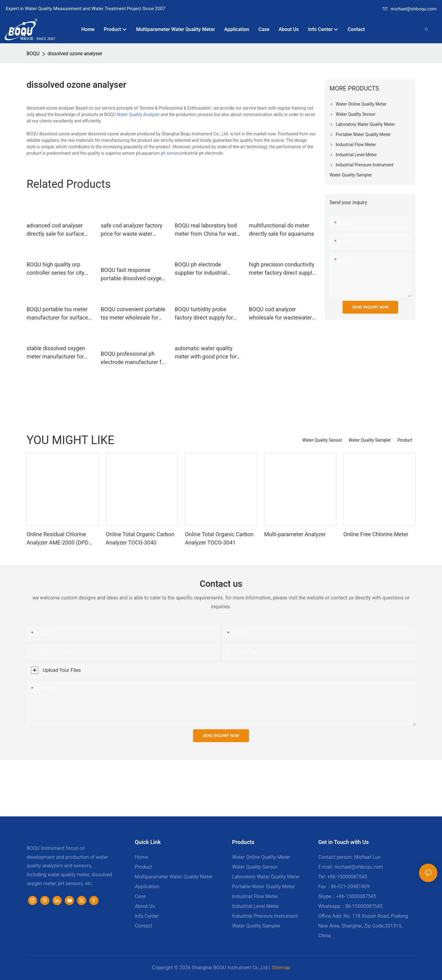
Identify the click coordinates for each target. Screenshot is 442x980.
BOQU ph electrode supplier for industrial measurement (201, 269)
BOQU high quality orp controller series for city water (55, 269)
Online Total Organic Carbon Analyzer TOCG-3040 (140, 538)
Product (405, 440)
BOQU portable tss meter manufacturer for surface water (57, 314)
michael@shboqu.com (410, 9)
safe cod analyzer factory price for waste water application (132, 230)
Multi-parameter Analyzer (295, 534)
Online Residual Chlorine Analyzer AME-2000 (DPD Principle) (57, 539)
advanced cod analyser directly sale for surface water (55, 230)
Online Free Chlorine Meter (376, 534)
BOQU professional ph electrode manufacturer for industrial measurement (134, 358)
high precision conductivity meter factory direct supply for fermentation (282, 269)
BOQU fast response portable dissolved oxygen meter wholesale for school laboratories (134, 275)
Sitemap (281, 968)
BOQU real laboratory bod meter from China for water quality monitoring (208, 230)
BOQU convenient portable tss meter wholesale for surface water (133, 314)
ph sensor (170, 153)
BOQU (33, 54)
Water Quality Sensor (322, 440)
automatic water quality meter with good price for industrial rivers (205, 353)
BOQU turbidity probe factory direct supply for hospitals (204, 314)
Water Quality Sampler (370, 440)
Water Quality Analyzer (138, 114)
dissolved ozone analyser (75, 54)
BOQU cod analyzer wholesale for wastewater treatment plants (280, 314)
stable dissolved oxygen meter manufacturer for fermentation (56, 353)
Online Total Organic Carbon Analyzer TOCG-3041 (219, 538)
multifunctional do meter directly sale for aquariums (281, 230)
